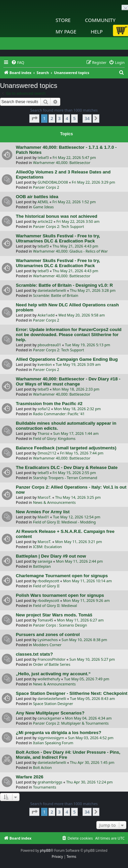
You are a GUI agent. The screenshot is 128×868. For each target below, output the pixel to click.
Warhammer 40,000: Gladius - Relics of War (70, 251)
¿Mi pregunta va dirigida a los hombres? (59, 733)
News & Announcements (54, 502)
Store (63, 20)
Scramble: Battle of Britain (56, 295)
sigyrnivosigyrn (51, 738)
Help (97, 31)
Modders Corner (47, 645)
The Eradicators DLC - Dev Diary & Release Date (67, 467)
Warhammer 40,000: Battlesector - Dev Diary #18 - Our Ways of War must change (68, 381)
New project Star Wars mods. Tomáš (54, 615)
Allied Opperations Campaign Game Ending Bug (67, 359)
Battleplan (42, 566)
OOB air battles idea (37, 197)
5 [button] (74, 118)
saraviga (45, 561)
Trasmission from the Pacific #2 (49, 404)
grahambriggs (50, 782)
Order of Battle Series (52, 664)
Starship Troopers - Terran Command (65, 478)
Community (100, 20)
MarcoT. (45, 497)
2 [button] (52, 118)
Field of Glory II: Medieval (55, 605)
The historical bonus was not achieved (57, 216)
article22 (45, 221)
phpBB (45, 850)
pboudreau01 (50, 345)
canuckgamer (50, 718)
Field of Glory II (46, 586)
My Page (66, 31)
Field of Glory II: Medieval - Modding (64, 522)
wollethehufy (49, 679)
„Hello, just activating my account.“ (53, 674)
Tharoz (44, 433)
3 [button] (59, 118)
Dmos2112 (47, 453)
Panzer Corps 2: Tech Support (59, 226)
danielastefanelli (52, 290)
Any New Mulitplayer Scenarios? (50, 713)
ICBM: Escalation (47, 547)
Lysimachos (48, 640)
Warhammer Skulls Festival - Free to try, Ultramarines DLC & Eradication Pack (58, 238)
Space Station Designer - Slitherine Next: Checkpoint (72, 693)
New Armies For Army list (43, 512)
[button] (34, 118)
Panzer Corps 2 (46, 187)
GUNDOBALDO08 (53, 182)
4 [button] (67, 118)
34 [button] (87, 118)
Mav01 (43, 517)
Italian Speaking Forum (53, 743)
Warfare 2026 (30, 777)
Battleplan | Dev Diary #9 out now (51, 556)
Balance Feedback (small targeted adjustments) (66, 448)
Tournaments (45, 787)
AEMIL (43, 202)
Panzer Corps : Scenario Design (60, 625)
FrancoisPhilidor (52, 659)
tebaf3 (43, 157)
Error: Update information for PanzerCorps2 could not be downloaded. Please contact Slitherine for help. (69, 335)
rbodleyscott (49, 581)
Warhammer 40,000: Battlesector (62, 162)
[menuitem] (18, 63)
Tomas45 (45, 620)
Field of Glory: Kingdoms (54, 438)
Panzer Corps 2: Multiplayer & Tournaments (71, 723)
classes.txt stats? (34, 654)
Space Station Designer (53, 703)
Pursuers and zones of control (48, 635)
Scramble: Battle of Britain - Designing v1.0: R (64, 285)
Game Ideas (43, 207)
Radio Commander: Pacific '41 (59, 414)
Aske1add (46, 315)
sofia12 (44, 409)
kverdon (45, 364)
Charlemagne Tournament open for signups (62, 576)
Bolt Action (42, 767)
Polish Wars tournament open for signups (60, 595)
